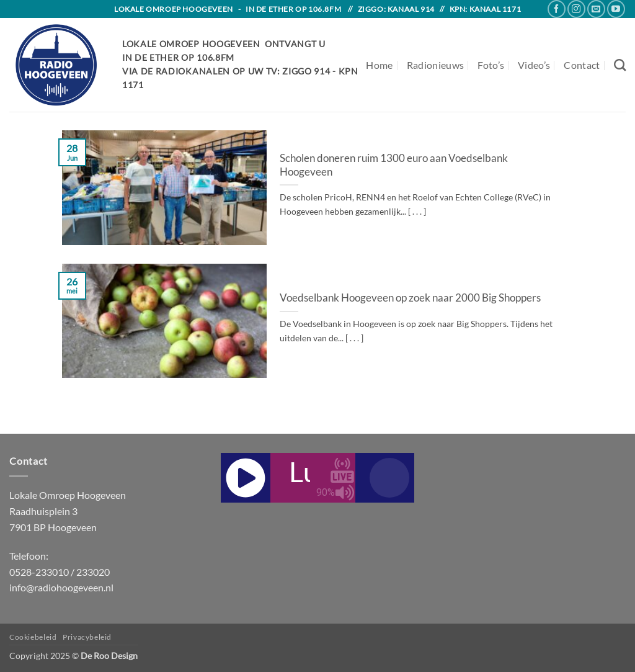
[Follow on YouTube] (616, 9)
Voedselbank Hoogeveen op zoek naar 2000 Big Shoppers (410, 298)
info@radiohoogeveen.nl (61, 587)
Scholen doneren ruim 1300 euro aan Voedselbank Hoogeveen (394, 165)
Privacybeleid (87, 637)
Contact (582, 65)
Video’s (534, 65)
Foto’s (491, 65)
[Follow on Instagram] (576, 9)
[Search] (620, 65)
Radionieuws (436, 65)
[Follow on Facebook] (557, 9)
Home (379, 65)
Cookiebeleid (33, 637)
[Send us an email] (596, 9)
